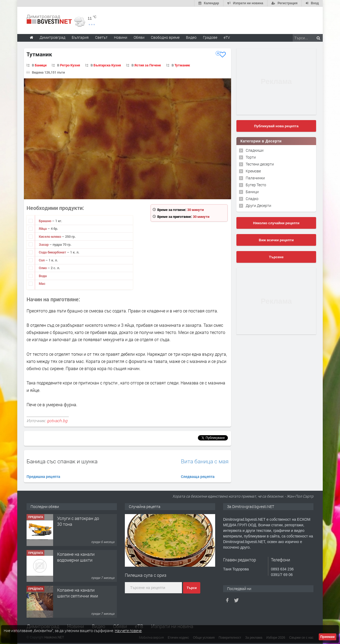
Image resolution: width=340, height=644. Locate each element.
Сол (42, 260)
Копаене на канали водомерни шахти (76, 557)
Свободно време (165, 37)
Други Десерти (258, 206)
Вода (43, 276)
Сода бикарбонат (53, 252)
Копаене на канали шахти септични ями (78, 593)
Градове (210, 37)
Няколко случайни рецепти (276, 223)
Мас (42, 283)
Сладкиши (255, 150)
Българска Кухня (107, 65)
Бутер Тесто (256, 185)
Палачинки (255, 178)
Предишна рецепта (43, 476)
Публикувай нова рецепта (276, 126)
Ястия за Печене (148, 65)
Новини (121, 37)
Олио (43, 268)
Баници (41, 65)
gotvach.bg (57, 421)
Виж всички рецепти (276, 240)
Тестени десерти (260, 164)
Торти (251, 157)
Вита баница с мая (205, 461)
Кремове (253, 171)
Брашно (45, 221)
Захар (44, 244)
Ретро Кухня (70, 65)
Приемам (328, 637)
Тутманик (182, 65)
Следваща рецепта (198, 476)
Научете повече (128, 631)
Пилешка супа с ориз (146, 575)
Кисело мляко (50, 236)
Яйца (43, 228)
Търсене (276, 257)
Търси (192, 588)
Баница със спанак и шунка (62, 461)
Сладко (252, 199)
